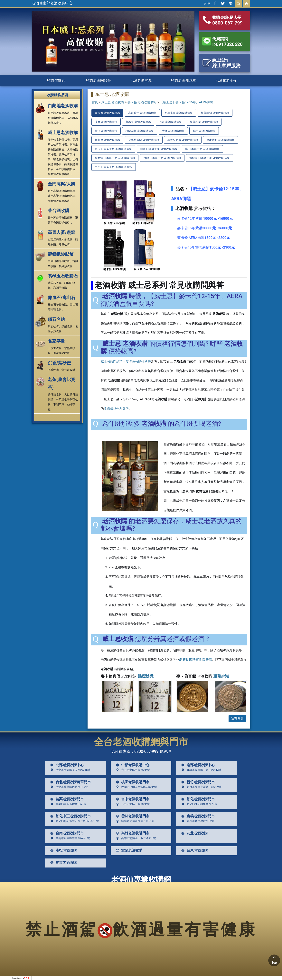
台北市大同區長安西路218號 (70, 770)
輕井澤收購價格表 (59, 174)
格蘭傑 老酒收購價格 (107, 140)
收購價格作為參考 (116, 409)
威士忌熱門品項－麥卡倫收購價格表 (126, 362)
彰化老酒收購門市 (197, 799)
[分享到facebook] (215, 4)
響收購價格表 (61, 159)
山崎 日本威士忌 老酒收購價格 (159, 149)
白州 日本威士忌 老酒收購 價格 (114, 167)
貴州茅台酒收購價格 (60, 218)
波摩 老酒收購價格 (106, 122)
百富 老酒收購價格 (170, 122)
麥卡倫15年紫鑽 (205, 228)
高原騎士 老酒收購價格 (142, 113)
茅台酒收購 (59, 211)
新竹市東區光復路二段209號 (201, 787)
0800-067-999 (146, 751)
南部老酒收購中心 (197, 765)
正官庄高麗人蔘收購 (60, 239)
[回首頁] (246, 4)
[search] (239, 4)
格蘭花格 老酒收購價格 (140, 131)
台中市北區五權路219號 (132, 770)
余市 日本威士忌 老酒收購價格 (113, 149)
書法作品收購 (61, 353)
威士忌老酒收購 (63, 133)
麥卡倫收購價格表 (59, 140)
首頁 (95, 102)
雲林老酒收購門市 (132, 816)
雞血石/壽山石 (61, 298)
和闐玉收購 (60, 288)
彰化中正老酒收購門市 (70, 816)
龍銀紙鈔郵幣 (61, 254)
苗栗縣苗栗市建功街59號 (67, 804)
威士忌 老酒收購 (113, 102)
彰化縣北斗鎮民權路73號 (198, 804)
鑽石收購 (53, 326)
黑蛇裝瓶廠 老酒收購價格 (183, 140)
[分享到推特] (223, 4)
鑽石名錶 (56, 319)
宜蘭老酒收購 (128, 850)
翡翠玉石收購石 (63, 276)
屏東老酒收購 (63, 863)
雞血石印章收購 (57, 305)
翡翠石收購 (55, 283)
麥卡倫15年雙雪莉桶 (206, 247)
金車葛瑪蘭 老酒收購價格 (144, 140)
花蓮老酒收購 (194, 833)
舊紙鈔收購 (66, 266)
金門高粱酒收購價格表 (61, 191)
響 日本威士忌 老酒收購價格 (202, 149)
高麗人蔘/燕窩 (61, 232)
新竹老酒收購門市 (197, 782)
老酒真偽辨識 (141, 80)
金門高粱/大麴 (61, 184)
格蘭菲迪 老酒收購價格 (215, 113)
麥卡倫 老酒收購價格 (142, 102)
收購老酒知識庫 (183, 80)
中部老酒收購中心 (132, 765)
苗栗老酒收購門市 (66, 799)
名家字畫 (56, 341)
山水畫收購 (55, 348)
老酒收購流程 (226, 80)
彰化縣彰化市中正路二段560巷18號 (74, 821)
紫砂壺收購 (68, 370)
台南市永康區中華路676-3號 (69, 838)
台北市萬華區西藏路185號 (68, 787)
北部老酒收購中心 (66, 765)
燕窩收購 (64, 244)
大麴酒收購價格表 (59, 201)
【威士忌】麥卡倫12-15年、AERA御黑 (186, 102)
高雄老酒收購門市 (132, 833)
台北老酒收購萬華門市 (70, 782)
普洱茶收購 (55, 395)
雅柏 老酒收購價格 (204, 131)
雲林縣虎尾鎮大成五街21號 (134, 821)
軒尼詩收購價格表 (59, 113)
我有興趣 (237, 718)
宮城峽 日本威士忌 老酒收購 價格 (210, 158)
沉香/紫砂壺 (59, 363)
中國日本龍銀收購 (59, 261)
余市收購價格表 (66, 169)
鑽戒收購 (67, 326)
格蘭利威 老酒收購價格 (204, 122)
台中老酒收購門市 (132, 799)
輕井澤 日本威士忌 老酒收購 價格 (115, 158)
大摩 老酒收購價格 (173, 131)
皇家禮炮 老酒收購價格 (220, 140)
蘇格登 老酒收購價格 (138, 122)
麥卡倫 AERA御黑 (204, 238)
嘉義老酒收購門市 (197, 816)
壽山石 (74, 305)
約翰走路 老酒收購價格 (179, 113)
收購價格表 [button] (56, 80)
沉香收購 (53, 370)
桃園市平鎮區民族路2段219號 (136, 787)
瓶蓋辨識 (221, 676)
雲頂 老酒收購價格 (106, 131)
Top (274, 960)
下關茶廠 (59, 404)
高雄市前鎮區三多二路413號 (201, 770)
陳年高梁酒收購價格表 (61, 196)
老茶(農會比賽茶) (61, 383)
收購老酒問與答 (99, 80)
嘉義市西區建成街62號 (197, 821)
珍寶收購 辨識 (196, 660)
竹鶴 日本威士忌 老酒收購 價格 (162, 158)
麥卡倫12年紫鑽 (205, 218)
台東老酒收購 (194, 850)
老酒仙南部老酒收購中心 (52, 3)
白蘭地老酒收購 (63, 106)
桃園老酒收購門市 (132, 782)
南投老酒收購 (63, 850)
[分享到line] (231, 4)
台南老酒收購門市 (66, 833)
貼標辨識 (146, 676)
